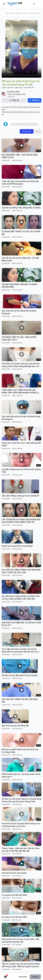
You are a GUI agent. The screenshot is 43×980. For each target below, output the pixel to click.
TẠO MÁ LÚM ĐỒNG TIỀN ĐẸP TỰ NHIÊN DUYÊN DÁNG (19, 286)
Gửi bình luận (27, 131)
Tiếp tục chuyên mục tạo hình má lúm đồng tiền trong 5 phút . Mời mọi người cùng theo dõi (21, 965)
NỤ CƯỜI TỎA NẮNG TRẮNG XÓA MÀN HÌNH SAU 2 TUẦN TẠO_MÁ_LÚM (21, 571)
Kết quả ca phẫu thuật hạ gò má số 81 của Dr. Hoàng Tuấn (20, 751)
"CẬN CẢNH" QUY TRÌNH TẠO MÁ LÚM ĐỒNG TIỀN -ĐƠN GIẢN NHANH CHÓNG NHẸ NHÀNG (21, 392)
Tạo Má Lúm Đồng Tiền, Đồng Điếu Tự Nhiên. (21, 208)
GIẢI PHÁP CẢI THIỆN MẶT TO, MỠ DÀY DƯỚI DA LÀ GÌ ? (21, 624)
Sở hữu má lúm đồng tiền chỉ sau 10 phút (20, 675)
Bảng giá (20, 13)
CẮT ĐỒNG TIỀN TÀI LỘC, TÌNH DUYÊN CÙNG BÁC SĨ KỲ (19, 338)
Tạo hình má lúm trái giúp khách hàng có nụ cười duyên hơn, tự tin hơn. (21, 825)
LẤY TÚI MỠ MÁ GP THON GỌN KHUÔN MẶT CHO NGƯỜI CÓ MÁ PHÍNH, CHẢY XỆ (21, 521)
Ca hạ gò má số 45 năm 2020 (14, 917)
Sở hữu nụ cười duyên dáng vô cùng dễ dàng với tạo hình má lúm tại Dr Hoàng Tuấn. (21, 800)
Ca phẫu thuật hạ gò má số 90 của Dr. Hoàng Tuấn (21, 471)
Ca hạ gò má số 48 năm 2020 (14, 895)
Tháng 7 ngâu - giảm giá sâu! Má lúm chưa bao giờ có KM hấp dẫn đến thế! (21, 850)
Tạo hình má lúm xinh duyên (14, 873)
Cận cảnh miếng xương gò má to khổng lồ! (20, 496)
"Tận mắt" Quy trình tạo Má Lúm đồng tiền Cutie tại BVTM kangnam (20, 183)
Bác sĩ (26, 13)
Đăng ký (35, 977)
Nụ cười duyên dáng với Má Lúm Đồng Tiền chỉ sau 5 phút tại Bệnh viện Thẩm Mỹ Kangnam (21, 598)
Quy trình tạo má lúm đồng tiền (15, 726)
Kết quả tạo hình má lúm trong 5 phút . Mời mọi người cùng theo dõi (20, 940)
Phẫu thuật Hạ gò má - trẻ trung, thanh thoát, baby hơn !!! (21, 775)
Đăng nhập (23, 977)
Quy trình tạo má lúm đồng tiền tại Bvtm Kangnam (19, 312)
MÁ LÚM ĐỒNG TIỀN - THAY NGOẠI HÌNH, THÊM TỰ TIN (20, 156)
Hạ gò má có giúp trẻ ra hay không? (17, 546)
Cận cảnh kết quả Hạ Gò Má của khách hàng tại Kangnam (21, 418)
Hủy (38, 131)
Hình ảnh (36, 13)
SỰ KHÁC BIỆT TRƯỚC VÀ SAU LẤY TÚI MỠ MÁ (21, 233)
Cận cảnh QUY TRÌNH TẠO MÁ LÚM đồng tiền (20, 701)
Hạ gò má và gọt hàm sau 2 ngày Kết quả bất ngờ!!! (21, 444)
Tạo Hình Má (10, 13)
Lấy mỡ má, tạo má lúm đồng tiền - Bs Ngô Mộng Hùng (20, 259)
